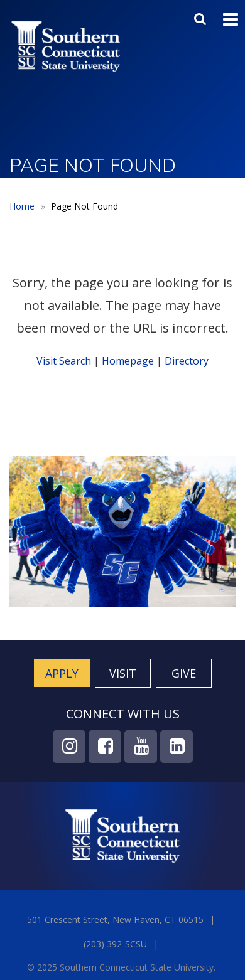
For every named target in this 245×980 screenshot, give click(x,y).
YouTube (141, 747)
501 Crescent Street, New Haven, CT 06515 (115, 919)
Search (202, 16)
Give (184, 673)
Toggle (231, 18)
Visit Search (64, 361)
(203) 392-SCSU (115, 944)
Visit (123, 673)
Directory (187, 361)
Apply (62, 673)
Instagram (69, 747)
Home (22, 206)
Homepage (128, 361)
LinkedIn (177, 747)
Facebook (105, 747)
